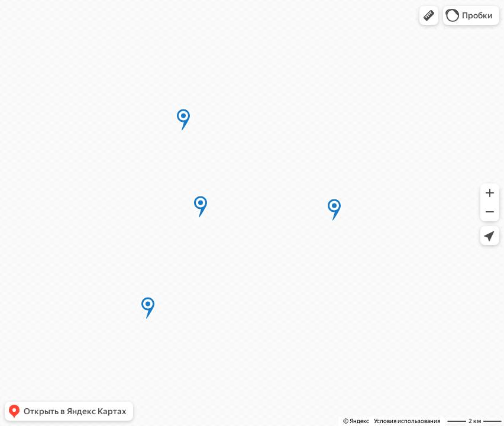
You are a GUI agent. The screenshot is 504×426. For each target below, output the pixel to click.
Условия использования (407, 421)
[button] (429, 15)
